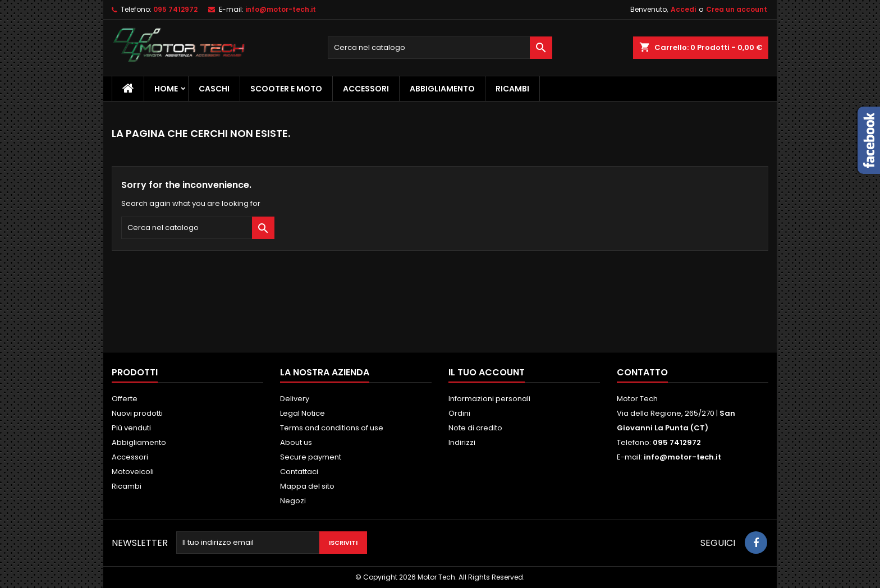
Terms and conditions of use (332, 428)
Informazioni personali (489, 399)
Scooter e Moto (286, 89)
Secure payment (311, 457)
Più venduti (131, 428)
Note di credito (475, 428)
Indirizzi (462, 442)
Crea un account (737, 9)
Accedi (683, 9)
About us (296, 442)
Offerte (125, 399)
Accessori (366, 89)
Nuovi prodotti (137, 413)
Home (166, 89)
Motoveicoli (133, 472)
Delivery (295, 399)
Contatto (642, 372)
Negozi (293, 501)
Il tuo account (487, 372)
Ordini (459, 413)
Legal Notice (302, 413)
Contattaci (299, 472)
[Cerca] (440, 48)
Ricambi (512, 89)
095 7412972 (175, 9)
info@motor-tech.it (281, 9)
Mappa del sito (307, 486)
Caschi (214, 89)
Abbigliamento (442, 89)
